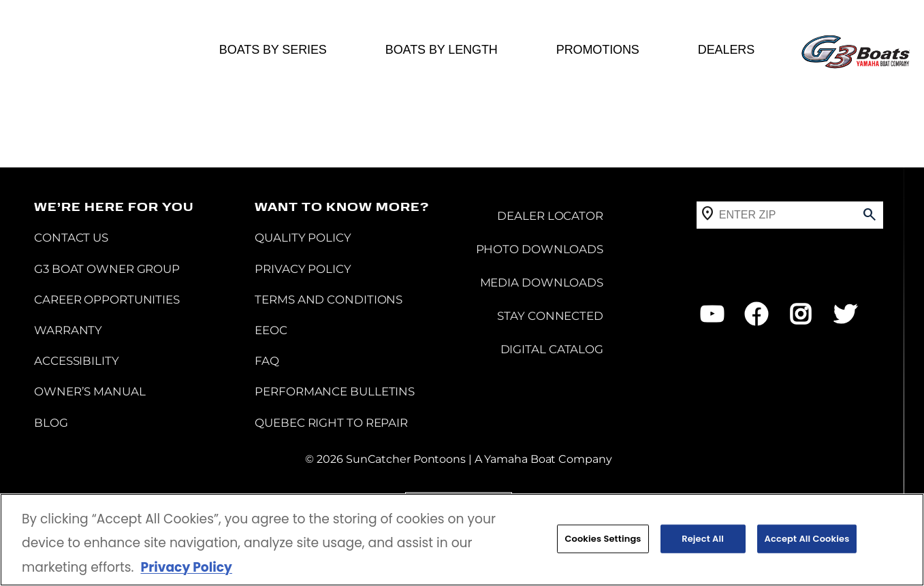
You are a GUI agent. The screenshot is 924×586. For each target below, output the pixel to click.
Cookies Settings (603, 539)
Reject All (703, 539)
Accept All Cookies (807, 539)
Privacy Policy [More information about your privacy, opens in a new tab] (186, 568)
